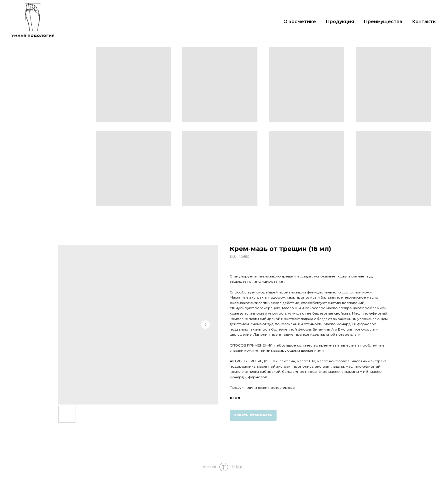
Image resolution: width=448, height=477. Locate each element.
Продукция (340, 22)
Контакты (424, 22)
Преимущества (383, 22)
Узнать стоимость (253, 415)
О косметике (300, 22)
